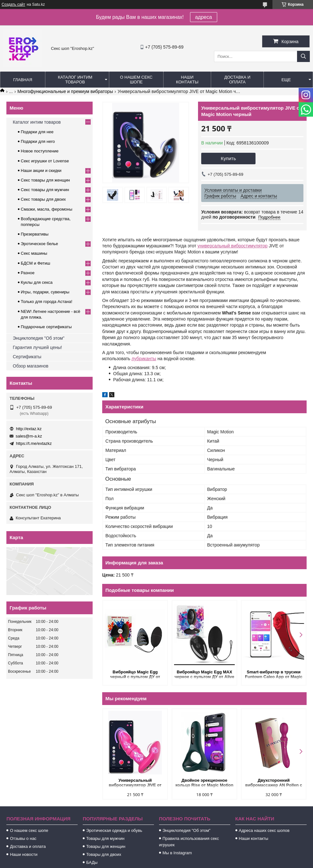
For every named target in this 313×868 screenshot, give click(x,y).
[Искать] (303, 56)
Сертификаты (27, 357)
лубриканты (144, 359)
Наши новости (24, 854)
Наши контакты (187, 80)
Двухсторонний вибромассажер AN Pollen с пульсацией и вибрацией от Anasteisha (274, 783)
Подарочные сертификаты (46, 327)
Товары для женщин (106, 846)
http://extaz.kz (29, 429)
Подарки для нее (37, 132)
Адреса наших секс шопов (264, 830)
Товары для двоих (104, 854)
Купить (228, 158)
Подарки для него (38, 141)
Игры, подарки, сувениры (45, 292)
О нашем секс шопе (136, 80)
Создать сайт (13, 4)
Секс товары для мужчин (45, 190)
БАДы (92, 862)
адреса (204, 17)
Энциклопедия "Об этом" (39, 338)
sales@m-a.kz (29, 436)
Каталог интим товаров (75, 80)
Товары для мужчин (105, 838)
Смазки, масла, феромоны (46, 209)
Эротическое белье (39, 244)
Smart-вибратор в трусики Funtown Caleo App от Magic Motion (274, 675)
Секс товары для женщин (45, 180)
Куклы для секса (37, 282)
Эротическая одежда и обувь (114, 830)
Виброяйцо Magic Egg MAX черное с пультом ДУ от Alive (204, 674)
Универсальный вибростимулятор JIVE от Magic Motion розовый (135, 783)
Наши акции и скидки (41, 170)
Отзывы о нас (23, 838)
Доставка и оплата (237, 80)
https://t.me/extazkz (34, 443)
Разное (28, 273)
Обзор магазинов (31, 366)
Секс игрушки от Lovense (45, 161)
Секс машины (34, 253)
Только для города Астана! (46, 302)
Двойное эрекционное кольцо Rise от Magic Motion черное (204, 783)
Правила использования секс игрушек (189, 842)
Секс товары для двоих (43, 199)
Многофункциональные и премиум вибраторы (65, 91)
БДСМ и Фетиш (35, 263)
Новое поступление (40, 151)
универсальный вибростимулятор (232, 246)
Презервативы (35, 234)
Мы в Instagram (177, 853)
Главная (23, 80)
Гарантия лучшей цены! (37, 347)
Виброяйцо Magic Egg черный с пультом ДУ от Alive (135, 675)
